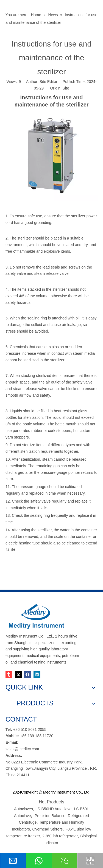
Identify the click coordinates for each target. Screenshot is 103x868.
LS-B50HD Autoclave (54, 809)
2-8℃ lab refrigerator (59, 836)
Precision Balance (50, 816)
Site (66, 88)
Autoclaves (23, 809)
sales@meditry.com (22, 749)
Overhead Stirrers (48, 829)
